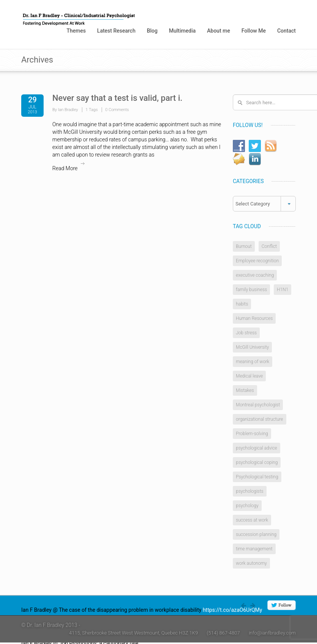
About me (219, 31)
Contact (286, 31)
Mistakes (245, 390)
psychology (247, 506)
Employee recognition (257, 261)
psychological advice (257, 448)
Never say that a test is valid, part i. (117, 98)
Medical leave (249, 376)
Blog (152, 31)
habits (242, 304)
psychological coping (257, 462)
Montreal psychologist (258, 405)
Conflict (269, 246)
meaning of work (253, 362)
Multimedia (182, 31)
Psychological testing (257, 477)
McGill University (252, 347)
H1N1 (282, 290)
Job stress (246, 333)
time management (254, 549)
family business (251, 290)
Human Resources (254, 318)
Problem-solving (252, 434)
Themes (76, 31)
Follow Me (254, 31)
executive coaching (255, 275)
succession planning (256, 534)
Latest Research (116, 31)
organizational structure (260, 419)
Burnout (244, 246)
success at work (252, 520)
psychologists (250, 491)
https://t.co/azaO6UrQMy (233, 610)
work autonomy (251, 563)
